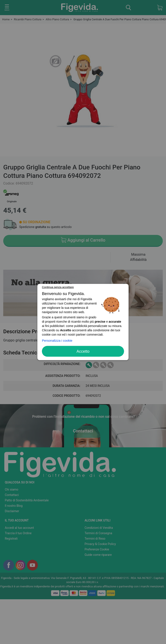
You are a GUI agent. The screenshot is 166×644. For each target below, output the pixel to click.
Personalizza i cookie (57, 340)
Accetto (83, 351)
